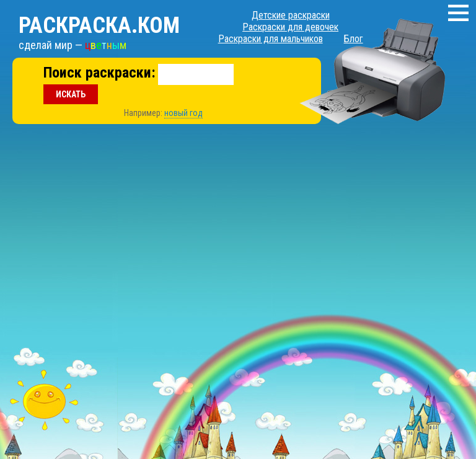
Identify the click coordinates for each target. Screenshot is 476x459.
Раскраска (99, 25)
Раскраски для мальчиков (271, 39)
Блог (354, 39)
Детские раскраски (291, 15)
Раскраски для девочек (290, 27)
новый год (183, 113)
